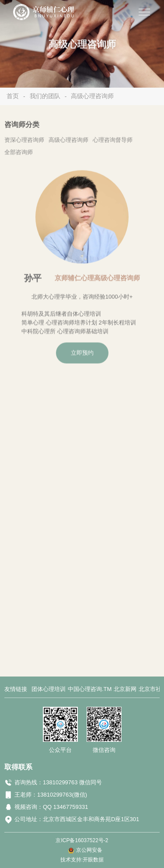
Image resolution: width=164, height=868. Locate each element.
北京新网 (125, 689)
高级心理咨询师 (92, 96)
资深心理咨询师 (24, 142)
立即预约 (82, 354)
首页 (13, 96)
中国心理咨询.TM (90, 689)
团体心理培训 (49, 689)
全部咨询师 (19, 154)
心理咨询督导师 (113, 142)
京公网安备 (89, 850)
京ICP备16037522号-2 (82, 840)
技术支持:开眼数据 (82, 860)
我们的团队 (45, 96)
